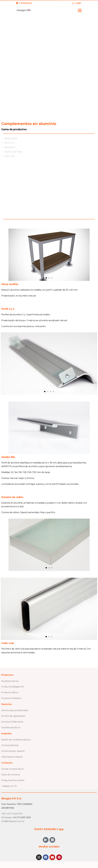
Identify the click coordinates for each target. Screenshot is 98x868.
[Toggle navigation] (80, 10)
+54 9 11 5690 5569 (22, 817)
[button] (46, 278)
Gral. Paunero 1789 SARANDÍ (17, 804)
